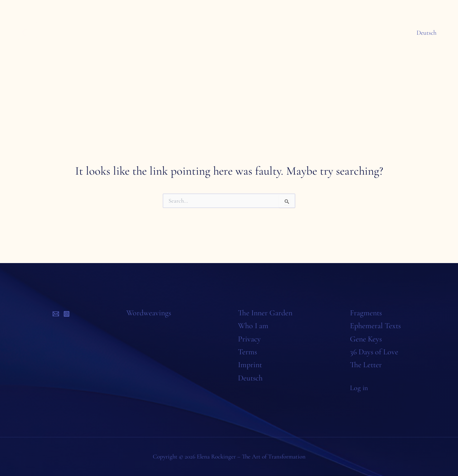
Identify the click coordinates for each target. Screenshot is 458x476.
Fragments (366, 313)
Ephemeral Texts (375, 326)
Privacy (249, 339)
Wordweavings (149, 313)
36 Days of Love (374, 352)
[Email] (56, 314)
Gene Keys (366, 339)
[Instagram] (67, 314)
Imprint (250, 365)
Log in (360, 388)
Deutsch (427, 33)
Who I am (253, 326)
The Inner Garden (265, 313)
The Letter (366, 365)
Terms (247, 352)
